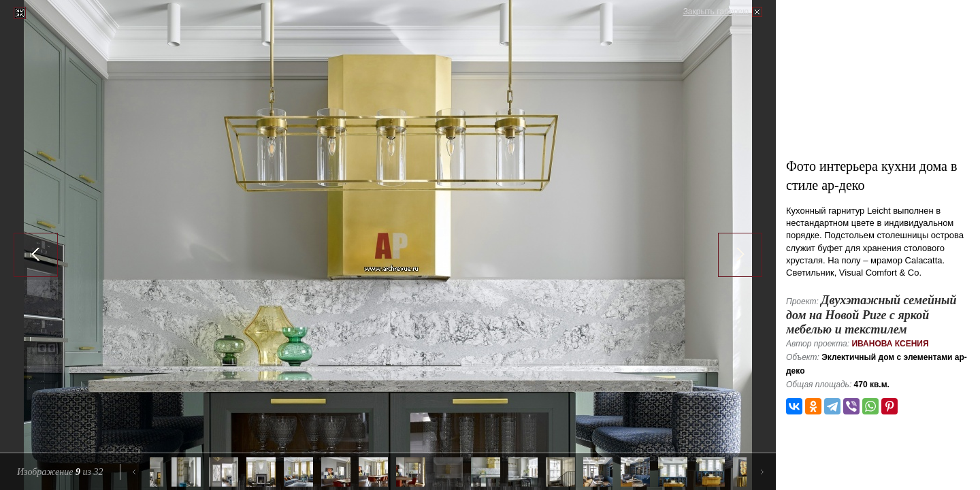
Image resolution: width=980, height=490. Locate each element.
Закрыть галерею (716, 12)
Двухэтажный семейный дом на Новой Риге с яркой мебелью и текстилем (871, 315)
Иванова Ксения (890, 344)
